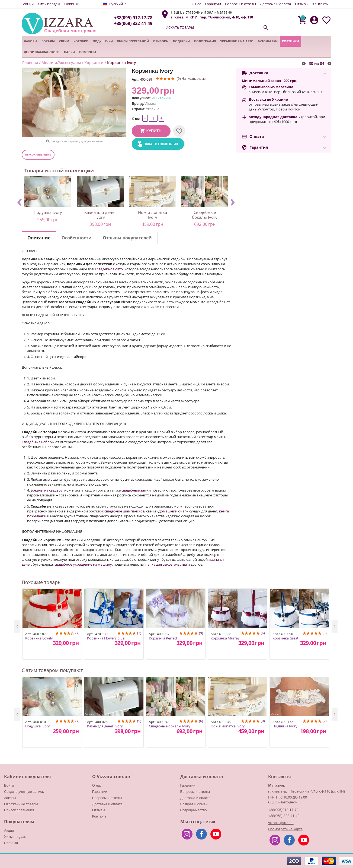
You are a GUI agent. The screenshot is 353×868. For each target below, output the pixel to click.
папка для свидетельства (166, 564)
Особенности (77, 238)
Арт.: (136, 80)
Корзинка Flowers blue (106, 638)
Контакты (320, 4)
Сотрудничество (194, 810)
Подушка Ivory (48, 212)
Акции (28, 4)
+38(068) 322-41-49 (133, 23)
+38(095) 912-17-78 (133, 18)
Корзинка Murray (225, 638)
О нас (196, 4)
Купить (154, 131)
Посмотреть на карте (285, 829)
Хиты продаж (49, 4)
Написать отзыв (194, 79)
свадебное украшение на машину (83, 564)
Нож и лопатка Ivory (153, 215)
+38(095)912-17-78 (283, 810)
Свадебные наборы (38, 442)
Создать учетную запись (24, 792)
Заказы (10, 798)
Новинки (72, 4)
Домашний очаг (172, 511)
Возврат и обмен (194, 804)
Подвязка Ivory (285, 726)
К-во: (136, 119)
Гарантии (213, 4)
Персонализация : (38, 155)
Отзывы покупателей (127, 238)
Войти (9, 785)
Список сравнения (19, 810)
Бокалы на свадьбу (47, 490)
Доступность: (143, 98)
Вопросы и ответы (240, 4)
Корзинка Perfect (163, 638)
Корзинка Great (285, 638)
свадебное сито (110, 269)
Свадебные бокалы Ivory (205, 215)
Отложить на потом (179, 131)
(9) (179, 79)
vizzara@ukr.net (281, 823)
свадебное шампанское (124, 511)
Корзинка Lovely (39, 638)
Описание (39, 238)
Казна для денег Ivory (100, 215)
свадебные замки (136, 490)
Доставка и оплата (275, 4)
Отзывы (302, 4)
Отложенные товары (21, 804)
